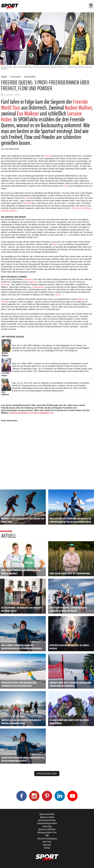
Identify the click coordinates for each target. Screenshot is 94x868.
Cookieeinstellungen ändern (47, 823)
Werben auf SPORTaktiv (47, 829)
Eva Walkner (28, 113)
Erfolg (66, 186)
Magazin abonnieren (47, 814)
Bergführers (33, 282)
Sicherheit (5, 285)
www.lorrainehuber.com (21, 413)
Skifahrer (81, 299)
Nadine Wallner (78, 108)
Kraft (27, 198)
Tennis (58, 295)
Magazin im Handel (47, 817)
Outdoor (16, 77)
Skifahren (30, 77)
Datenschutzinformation (47, 820)
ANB (47, 835)
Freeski (47, 156)
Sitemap (47, 848)
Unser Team (47, 842)
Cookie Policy (47, 826)
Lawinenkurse (38, 287)
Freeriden (27, 203)
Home (4, 77)
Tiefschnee (29, 279)
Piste (55, 244)
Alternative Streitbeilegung (47, 839)
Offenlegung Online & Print (47, 832)
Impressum (47, 845)
